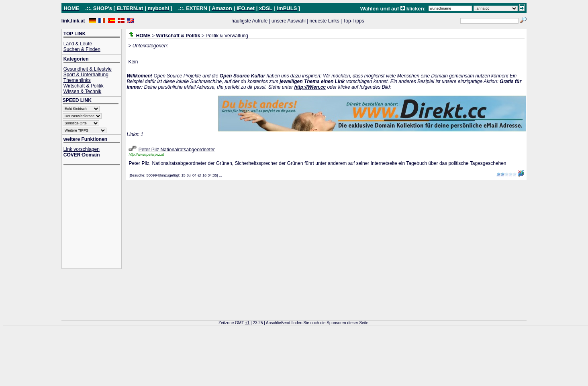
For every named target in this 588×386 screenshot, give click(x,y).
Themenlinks (77, 80)
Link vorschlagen (82, 149)
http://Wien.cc (310, 87)
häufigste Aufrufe (249, 21)
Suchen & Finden (82, 49)
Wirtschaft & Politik (84, 86)
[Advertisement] (96, 218)
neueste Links (325, 21)
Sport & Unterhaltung (86, 75)
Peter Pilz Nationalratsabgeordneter (177, 150)
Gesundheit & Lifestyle (88, 69)
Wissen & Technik (82, 91)
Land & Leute (78, 44)
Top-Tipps (353, 21)
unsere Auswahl (289, 21)
